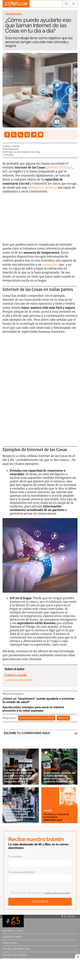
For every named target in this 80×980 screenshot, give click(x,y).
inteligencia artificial (42, 187)
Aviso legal (10, 943)
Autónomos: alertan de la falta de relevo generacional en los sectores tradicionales (59, 777)
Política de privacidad (17, 949)
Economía (12, 766)
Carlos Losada (11, 146)
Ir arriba (68, 917)
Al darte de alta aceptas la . (40, 893)
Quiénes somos (12, 937)
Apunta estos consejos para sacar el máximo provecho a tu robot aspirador (33, 709)
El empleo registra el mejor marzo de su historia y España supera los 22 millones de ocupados (20, 814)
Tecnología (13, 14)
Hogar (63, 718)
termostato (51, 264)
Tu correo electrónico (22, 872)
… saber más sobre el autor (19, 680)
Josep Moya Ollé (53, 820)
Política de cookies (15, 955)
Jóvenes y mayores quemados (56, 816)
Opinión (48, 811)
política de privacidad (57, 893)
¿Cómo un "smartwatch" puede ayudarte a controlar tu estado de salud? (38, 700)
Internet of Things (60, 167)
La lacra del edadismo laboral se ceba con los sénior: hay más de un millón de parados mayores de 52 (20, 776)
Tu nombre (15, 857)
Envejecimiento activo (37, 718)
